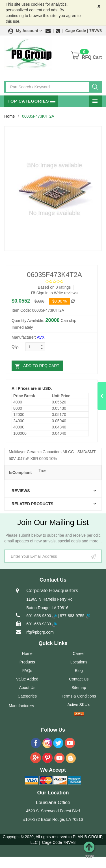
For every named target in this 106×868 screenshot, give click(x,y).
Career (79, 653)
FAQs (27, 671)
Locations (79, 662)
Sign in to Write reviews (55, 293)
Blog (79, 671)
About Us (27, 688)
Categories (27, 696)
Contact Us (79, 679)
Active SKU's (79, 705)
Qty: (15, 347)
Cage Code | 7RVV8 (84, 31)
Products (27, 662)
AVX (41, 337)
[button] (25, 31)
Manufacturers (21, 706)
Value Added (27, 679)
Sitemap (79, 688)
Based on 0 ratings (54, 287)
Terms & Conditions (79, 696)
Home (9, 116)
